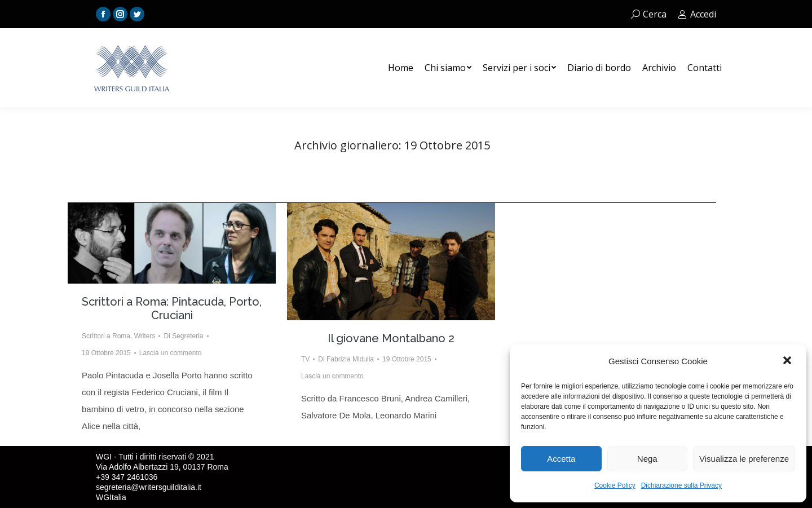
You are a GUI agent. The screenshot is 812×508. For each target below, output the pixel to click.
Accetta (561, 459)
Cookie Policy (615, 485)
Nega (647, 459)
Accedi (697, 14)
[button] (788, 361)
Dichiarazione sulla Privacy (681, 485)
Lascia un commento (171, 353)
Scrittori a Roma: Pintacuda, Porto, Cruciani (172, 308)
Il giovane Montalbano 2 (391, 338)
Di (183, 336)
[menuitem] (401, 68)
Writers (145, 336)
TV (305, 359)
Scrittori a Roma (106, 336)
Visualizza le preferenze (744, 459)
